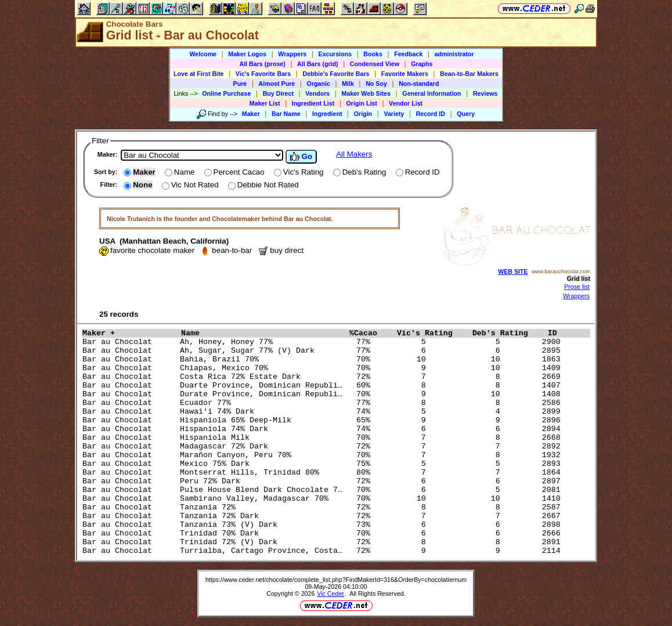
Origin (363, 114)
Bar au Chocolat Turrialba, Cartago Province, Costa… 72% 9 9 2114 (324, 551)
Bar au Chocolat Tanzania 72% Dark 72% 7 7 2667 (324, 516)
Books (373, 54)
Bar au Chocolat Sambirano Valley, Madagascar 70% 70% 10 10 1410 (324, 499)
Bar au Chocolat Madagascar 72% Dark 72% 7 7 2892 (324, 446)
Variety (394, 114)
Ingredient (327, 114)
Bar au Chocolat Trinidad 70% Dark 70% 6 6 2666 (324, 533)
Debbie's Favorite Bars (336, 74)
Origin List (362, 103)
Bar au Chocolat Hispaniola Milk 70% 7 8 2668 (324, 438)
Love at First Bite (198, 74)
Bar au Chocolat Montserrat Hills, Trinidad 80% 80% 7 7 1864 (324, 473)
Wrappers (292, 54)
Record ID (431, 114)
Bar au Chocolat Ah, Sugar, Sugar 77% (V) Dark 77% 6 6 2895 (324, 351)
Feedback (408, 54)
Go (301, 157)
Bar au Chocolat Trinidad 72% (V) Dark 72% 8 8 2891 (324, 542)
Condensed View (375, 64)
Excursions (335, 54)
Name (262, 333)
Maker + (129, 333)
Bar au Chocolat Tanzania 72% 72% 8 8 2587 (324, 507)
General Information (431, 93)
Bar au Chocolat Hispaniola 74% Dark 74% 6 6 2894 (324, 429)
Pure (240, 84)
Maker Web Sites (366, 93)
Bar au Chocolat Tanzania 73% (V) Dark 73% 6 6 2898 (324, 525)
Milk (348, 84)
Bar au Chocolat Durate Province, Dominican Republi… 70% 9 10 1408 (324, 394)
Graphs (422, 64)
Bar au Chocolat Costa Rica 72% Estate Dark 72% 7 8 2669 (324, 377)
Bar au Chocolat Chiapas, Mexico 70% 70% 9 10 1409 (324, 368)
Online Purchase (226, 93)
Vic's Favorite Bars (263, 74)
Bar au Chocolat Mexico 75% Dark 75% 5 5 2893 (324, 464)
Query (466, 114)
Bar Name (286, 114)
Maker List (265, 103)
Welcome (203, 54)
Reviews (485, 93)
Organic (319, 84)
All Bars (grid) (317, 64)
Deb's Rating (507, 333)
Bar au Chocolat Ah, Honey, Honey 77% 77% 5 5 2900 (324, 342)
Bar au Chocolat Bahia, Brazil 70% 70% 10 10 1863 (324, 359)
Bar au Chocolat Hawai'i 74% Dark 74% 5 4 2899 (324, 412)
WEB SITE (513, 272)
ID (557, 333)
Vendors (317, 93)
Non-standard (419, 84)
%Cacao (370, 333)
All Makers (354, 154)
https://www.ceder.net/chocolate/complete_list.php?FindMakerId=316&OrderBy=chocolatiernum (336, 580)
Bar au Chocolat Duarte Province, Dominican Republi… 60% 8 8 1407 (324, 386)
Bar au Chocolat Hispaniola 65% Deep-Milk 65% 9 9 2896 (324, 420)
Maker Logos (247, 54)
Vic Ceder (330, 594)
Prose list (577, 287)
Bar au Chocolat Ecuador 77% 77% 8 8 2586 (324, 403)
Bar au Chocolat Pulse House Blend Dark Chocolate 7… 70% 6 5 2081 (324, 490)
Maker (251, 114)
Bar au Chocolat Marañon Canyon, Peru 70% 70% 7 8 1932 (324, 455)
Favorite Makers (405, 74)
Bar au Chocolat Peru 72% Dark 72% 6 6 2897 (324, 481)
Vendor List (406, 103)
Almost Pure (277, 84)
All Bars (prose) (262, 64)
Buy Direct (278, 93)
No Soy (376, 84)
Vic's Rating (432, 333)
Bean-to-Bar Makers (469, 74)
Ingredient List (313, 103)
